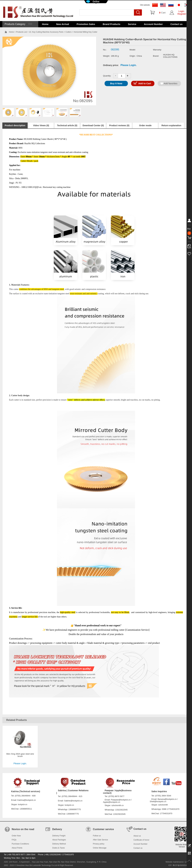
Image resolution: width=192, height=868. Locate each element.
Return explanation (171, 125)
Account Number (153, 24)
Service (132, 24)
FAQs (14, 840)
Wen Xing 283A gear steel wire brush (20, 755)
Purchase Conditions (20, 844)
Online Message (100, 848)
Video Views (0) (41, 125)
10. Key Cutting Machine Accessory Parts (46, 32)
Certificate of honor (141, 840)
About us (137, 836)
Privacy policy (99, 844)
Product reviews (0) (119, 125)
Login (181, 11)
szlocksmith (163, 805)
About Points (17, 848)
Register (182, 14)
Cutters (69, 32)
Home (45, 24)
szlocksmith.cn (118, 805)
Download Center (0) (93, 125)
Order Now (16, 836)
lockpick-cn (23, 804)
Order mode (145, 125)
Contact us (177, 24)
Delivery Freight (59, 836)
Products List (21, 32)
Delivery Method (59, 844)
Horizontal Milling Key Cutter (85, 32)
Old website (145, 5)
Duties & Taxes (59, 848)
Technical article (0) (67, 125)
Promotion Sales (86, 24)
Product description (15, 125)
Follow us (97, 836)
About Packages (59, 840)
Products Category (18, 24)
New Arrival (63, 24)
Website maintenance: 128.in (178, 862)
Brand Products (112, 24)
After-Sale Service (100, 840)
